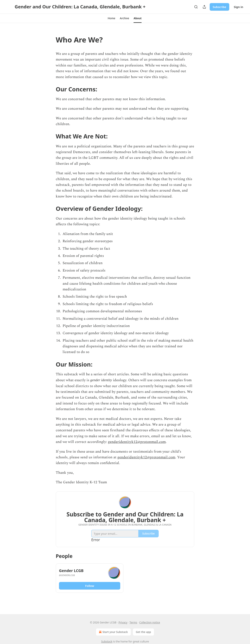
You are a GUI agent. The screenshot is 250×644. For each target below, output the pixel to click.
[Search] (196, 7)
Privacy (123, 622)
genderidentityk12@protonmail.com (137, 442)
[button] (111, 18)
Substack (107, 641)
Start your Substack (113, 632)
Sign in (238, 7)
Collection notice (150, 622)
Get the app (143, 632)
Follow (90, 586)
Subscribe (219, 7)
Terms (133, 622)
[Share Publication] (204, 7)
